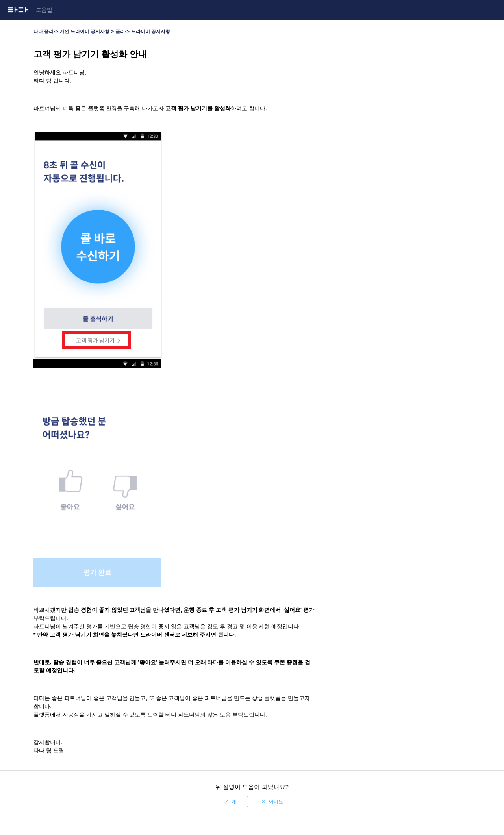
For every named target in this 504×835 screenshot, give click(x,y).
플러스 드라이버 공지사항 (143, 31)
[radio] (230, 802)
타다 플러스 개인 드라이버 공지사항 (71, 31)
